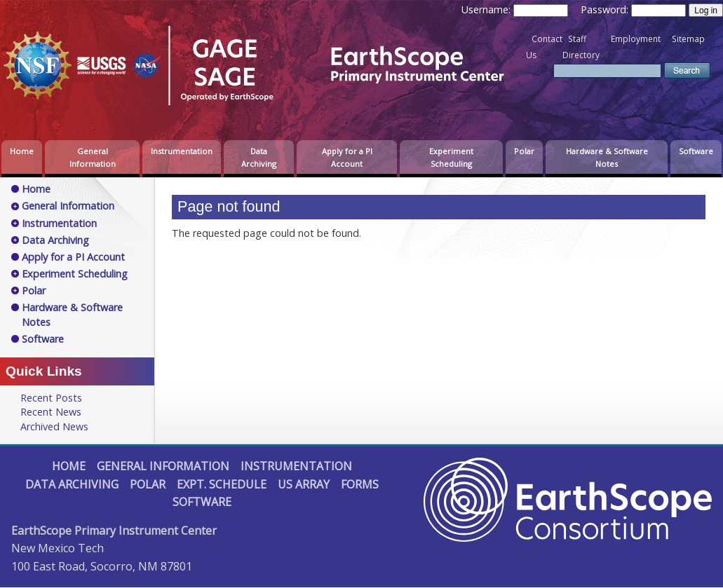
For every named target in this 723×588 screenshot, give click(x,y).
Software (696, 151)
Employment (636, 39)
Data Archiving (259, 157)
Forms (360, 484)
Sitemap (688, 39)
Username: (487, 9)
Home (22, 151)
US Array (304, 484)
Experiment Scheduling (451, 157)
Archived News (54, 426)
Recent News (51, 412)
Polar (524, 151)
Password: (606, 9)
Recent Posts (51, 398)
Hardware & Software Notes (607, 157)
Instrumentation (182, 151)
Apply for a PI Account (347, 157)
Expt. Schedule (222, 484)
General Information (93, 157)
